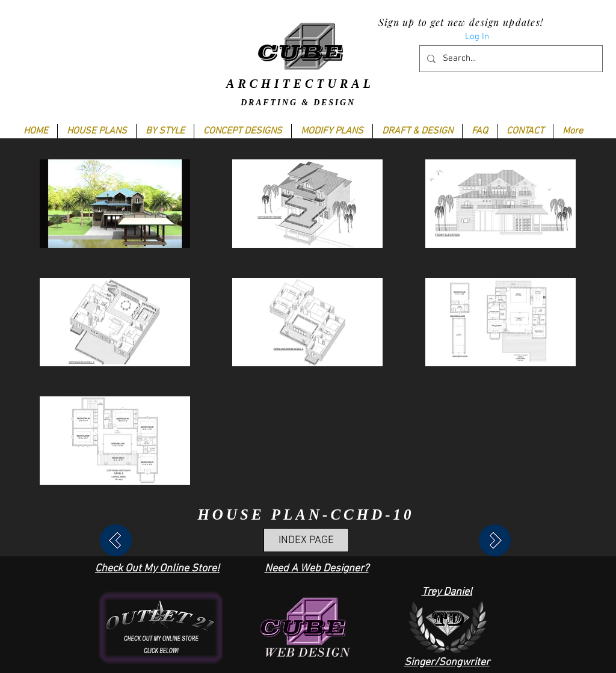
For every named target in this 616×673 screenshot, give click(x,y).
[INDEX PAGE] (306, 540)
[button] (165, 131)
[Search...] (510, 59)
